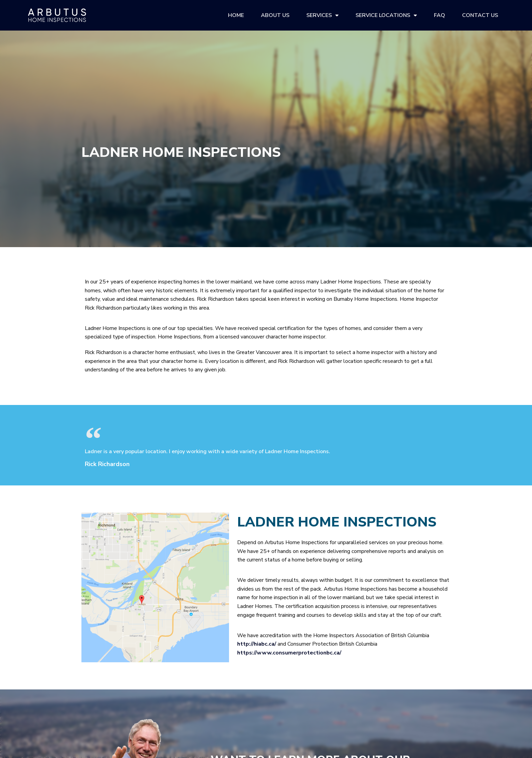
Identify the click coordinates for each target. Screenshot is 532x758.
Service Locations (386, 15)
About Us (275, 15)
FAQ (440, 15)
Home (236, 15)
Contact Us (480, 15)
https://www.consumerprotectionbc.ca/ (289, 653)
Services (322, 15)
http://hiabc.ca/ (257, 644)
